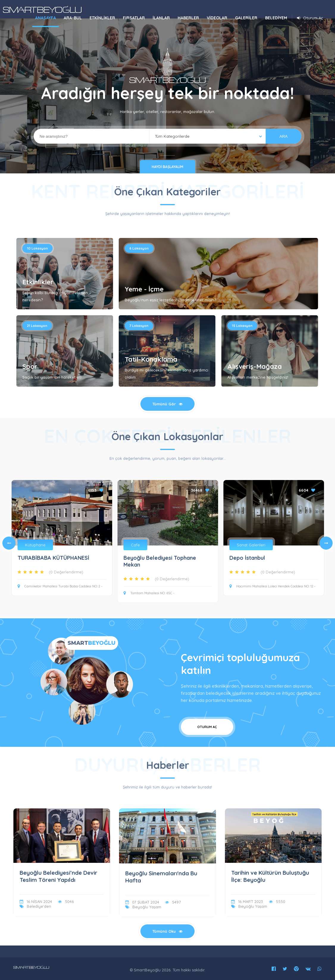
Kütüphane (35, 545)
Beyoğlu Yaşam (147, 907)
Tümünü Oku (167, 931)
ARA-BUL (73, 18)
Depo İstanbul (247, 558)
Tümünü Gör (167, 404)
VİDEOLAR (217, 18)
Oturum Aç (309, 18)
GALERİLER (246, 18)
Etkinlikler (38, 282)
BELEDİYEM (276, 18)
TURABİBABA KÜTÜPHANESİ (53, 558)
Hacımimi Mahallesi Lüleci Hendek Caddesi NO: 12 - (272, 586)
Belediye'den (39, 906)
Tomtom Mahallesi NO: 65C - (149, 593)
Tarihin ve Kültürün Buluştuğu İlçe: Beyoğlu (270, 876)
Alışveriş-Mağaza (255, 366)
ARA (283, 136)
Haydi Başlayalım (167, 167)
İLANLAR (161, 18)
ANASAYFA (46, 18)
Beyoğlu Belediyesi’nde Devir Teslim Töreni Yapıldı (58, 876)
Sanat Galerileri (251, 545)
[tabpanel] (168, 543)
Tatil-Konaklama (151, 359)
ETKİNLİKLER (102, 18)
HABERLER (188, 18)
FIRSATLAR (134, 18)
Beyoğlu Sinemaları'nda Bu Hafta (161, 877)
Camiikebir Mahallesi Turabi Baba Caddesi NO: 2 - (60, 586)
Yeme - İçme (144, 289)
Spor (30, 366)
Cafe (135, 545)
